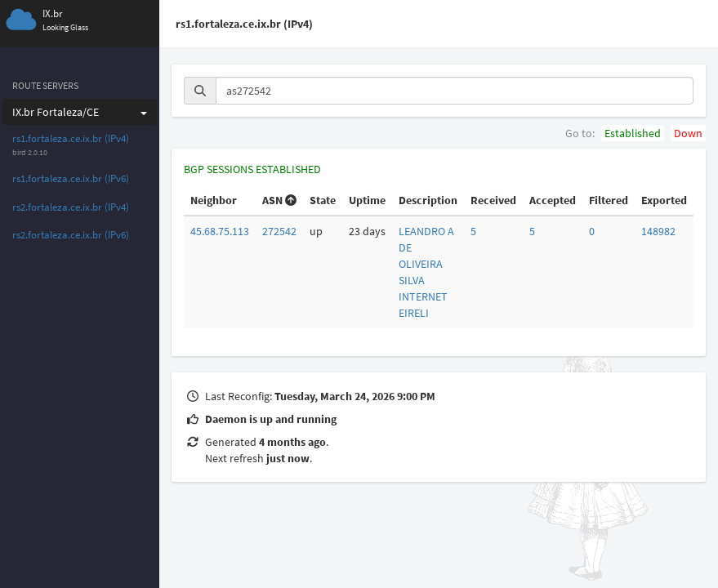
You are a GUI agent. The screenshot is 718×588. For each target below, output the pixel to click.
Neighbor (214, 200)
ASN (279, 200)
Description (428, 200)
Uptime (367, 200)
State (323, 200)
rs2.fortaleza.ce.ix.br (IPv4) (71, 207)
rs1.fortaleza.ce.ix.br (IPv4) (71, 138)
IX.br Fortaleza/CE (80, 112)
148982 (658, 231)
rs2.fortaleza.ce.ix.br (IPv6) (71, 235)
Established (633, 133)
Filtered (609, 200)
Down (688, 133)
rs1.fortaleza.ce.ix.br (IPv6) (71, 178)
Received (493, 200)
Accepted (553, 200)
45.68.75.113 (220, 231)
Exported (664, 200)
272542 (279, 231)
